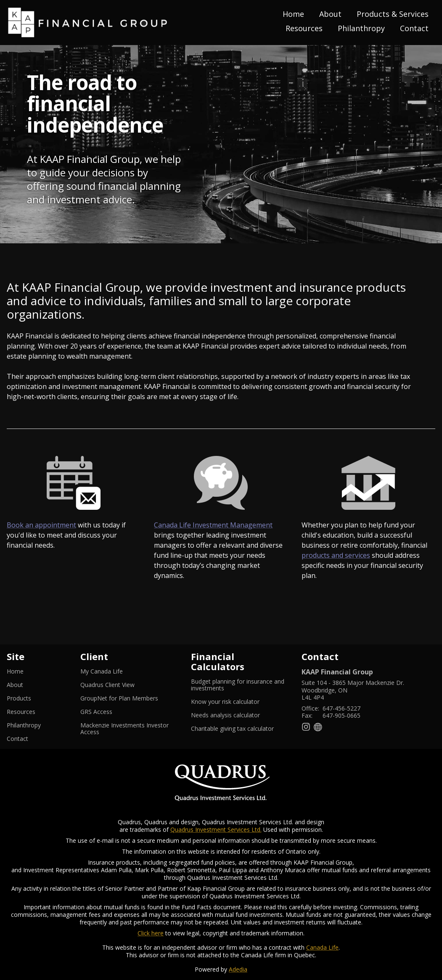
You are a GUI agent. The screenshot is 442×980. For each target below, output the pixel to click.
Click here (151, 933)
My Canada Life (112, 671)
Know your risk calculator (236, 702)
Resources (304, 28)
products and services (336, 555)
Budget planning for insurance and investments (238, 685)
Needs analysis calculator (236, 715)
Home (293, 14)
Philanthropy (361, 28)
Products (19, 698)
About (330, 14)
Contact (414, 28)
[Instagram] (306, 726)
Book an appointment (41, 525)
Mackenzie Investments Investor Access (124, 729)
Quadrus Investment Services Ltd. (216, 830)
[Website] (318, 726)
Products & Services (393, 14)
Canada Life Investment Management (213, 525)
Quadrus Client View (118, 685)
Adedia (238, 969)
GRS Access (107, 712)
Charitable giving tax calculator (240, 729)
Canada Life (322, 947)
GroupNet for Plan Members (129, 698)
